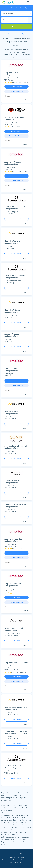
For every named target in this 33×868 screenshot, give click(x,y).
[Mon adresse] (15, 20)
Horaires (7, 96)
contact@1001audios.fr (16, 857)
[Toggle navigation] (28, 2)
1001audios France (16, 862)
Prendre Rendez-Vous (16, 91)
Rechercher (16, 26)
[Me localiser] (30, 20)
